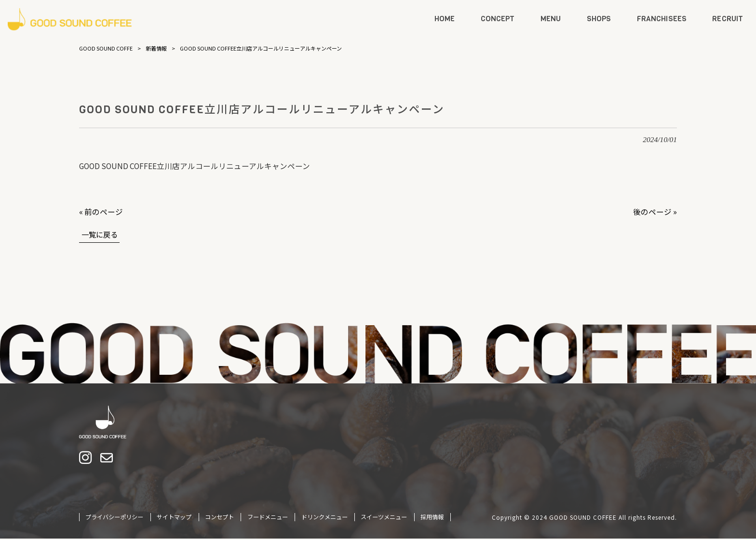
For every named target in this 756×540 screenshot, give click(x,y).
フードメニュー (268, 518)
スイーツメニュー (384, 518)
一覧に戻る (101, 234)
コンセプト (219, 518)
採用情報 (432, 518)
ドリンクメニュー (324, 518)
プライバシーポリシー (114, 518)
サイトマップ (174, 518)
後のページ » (655, 211)
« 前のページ (101, 211)
